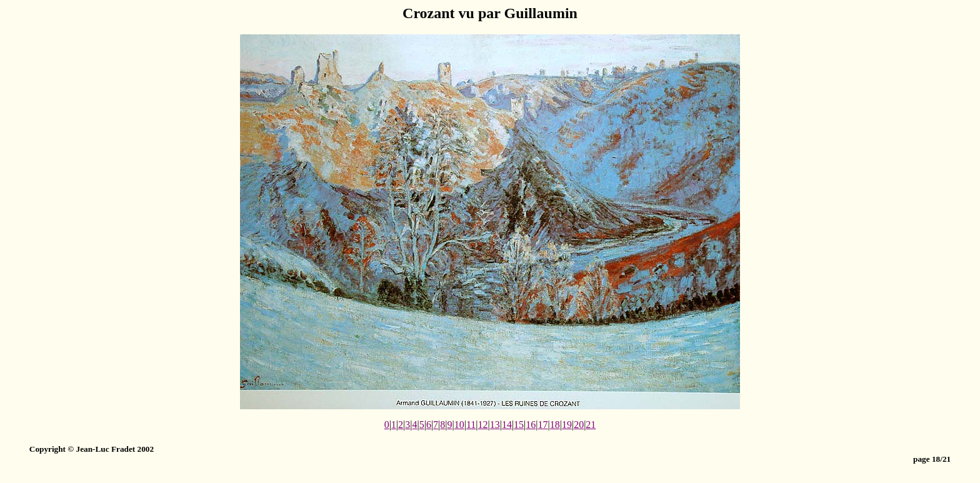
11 (471, 425)
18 (555, 425)
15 (519, 425)
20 (579, 425)
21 (591, 425)
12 (483, 425)
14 (507, 425)
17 (543, 425)
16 (531, 425)
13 (495, 425)
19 (567, 425)
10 (459, 425)
